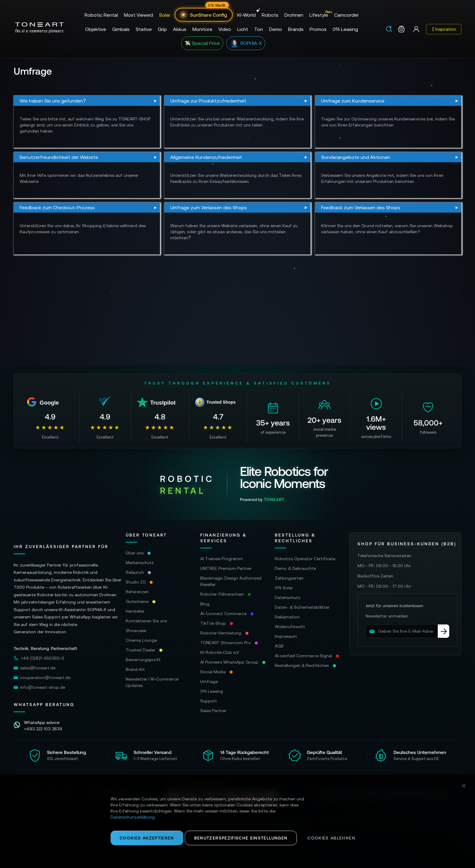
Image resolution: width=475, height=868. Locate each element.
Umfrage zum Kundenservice (353, 101)
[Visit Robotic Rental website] (238, 484)
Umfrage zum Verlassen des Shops (209, 207)
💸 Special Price (202, 43)
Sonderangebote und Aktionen (356, 157)
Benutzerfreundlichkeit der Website (59, 157)
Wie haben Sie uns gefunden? (53, 101)
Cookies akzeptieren (147, 838)
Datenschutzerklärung (133, 817)
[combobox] (391, 29)
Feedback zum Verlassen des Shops (361, 207)
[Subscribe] (443, 631)
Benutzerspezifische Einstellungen (241, 838)
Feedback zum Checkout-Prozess (57, 207)
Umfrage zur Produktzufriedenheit (208, 101)
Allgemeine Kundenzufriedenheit (206, 157)
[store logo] (39, 28)
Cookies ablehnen (331, 838)
